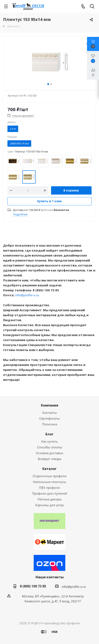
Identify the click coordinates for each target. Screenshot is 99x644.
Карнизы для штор (49, 505)
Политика (50, 424)
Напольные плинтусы (49, 482)
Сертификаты (49, 418)
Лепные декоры (49, 499)
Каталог (49, 469)
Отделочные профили (50, 476)
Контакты (50, 413)
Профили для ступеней (50, 493)
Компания (50, 405)
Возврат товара (49, 459)
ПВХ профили (49, 488)
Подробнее (20, 214)
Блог (49, 434)
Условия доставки (50, 453)
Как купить (50, 441)
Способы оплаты (50, 447)
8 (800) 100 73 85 (33, 586)
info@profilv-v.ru (27, 295)
